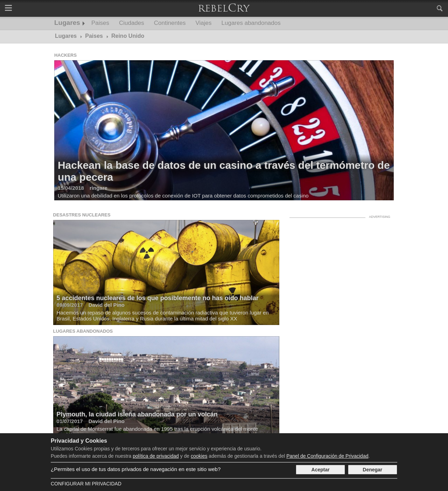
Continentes (170, 23)
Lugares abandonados (251, 23)
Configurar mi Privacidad (86, 484)
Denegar (372, 470)
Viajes (204, 23)
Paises (100, 23)
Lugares (67, 23)
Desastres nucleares (82, 215)
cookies (199, 456)
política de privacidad (156, 456)
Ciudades (132, 23)
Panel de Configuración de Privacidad (327, 456)
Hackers (65, 55)
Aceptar (321, 470)
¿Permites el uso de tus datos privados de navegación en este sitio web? (136, 469)
